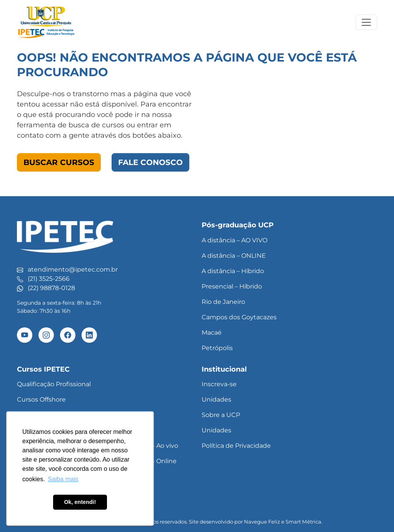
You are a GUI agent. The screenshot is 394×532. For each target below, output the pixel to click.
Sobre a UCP (221, 415)
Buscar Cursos (59, 162)
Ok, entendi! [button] (80, 502)
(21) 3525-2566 (49, 279)
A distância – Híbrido (233, 271)
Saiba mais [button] (63, 479)
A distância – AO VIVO (235, 240)
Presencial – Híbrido (232, 286)
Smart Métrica (303, 522)
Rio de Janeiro (223, 302)
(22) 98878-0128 (51, 288)
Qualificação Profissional (54, 384)
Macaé (212, 333)
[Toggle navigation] (366, 22)
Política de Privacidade (236, 446)
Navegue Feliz (262, 522)
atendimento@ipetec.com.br (73, 269)
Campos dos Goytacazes (239, 317)
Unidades (216, 399)
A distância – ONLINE (234, 256)
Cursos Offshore (41, 399)
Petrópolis (217, 348)
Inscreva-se (219, 384)
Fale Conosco (150, 162)
